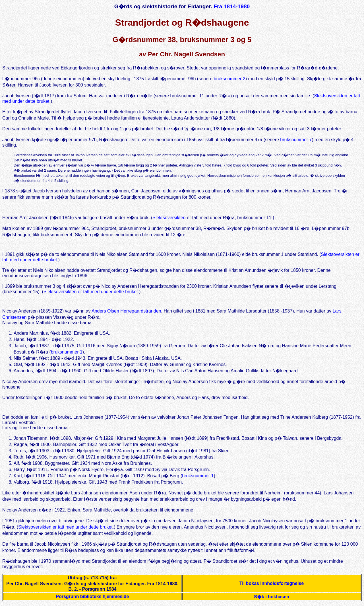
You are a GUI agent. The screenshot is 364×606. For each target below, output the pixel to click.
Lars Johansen (88, 420)
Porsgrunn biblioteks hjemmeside (93, 599)
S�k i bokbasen (272, 599)
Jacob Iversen (16, 96)
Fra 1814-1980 (232, 6)
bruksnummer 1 (67, 354)
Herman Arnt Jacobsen (25, 218)
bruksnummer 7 (296, 140)
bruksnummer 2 (230, 79)
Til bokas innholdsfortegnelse (272, 586)
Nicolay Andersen (20, 313)
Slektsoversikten (169, 218)
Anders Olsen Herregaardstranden (126, 313)
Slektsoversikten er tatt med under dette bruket (91, 292)
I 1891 (9, 255)
